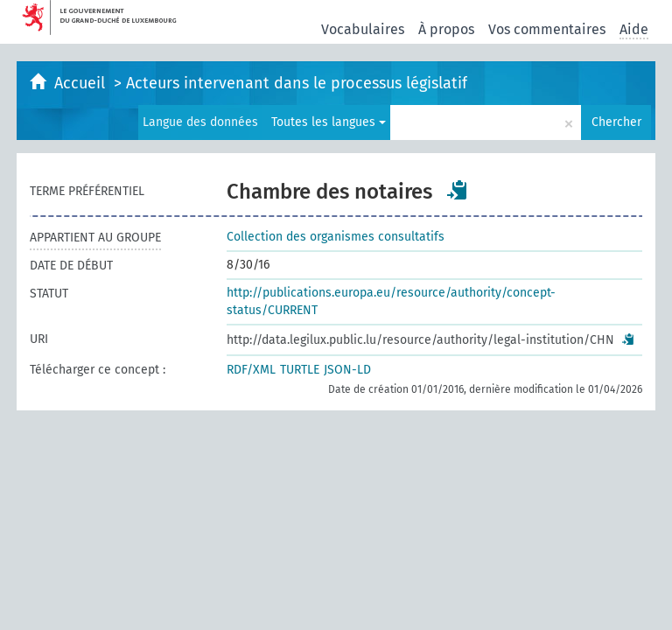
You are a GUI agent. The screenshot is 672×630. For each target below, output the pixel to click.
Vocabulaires (363, 29)
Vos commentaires (547, 29)
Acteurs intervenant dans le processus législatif (297, 83)
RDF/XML (251, 370)
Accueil (82, 83)
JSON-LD (347, 370)
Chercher (616, 122)
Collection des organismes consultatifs (336, 237)
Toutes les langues (329, 122)
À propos (446, 29)
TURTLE (300, 370)
